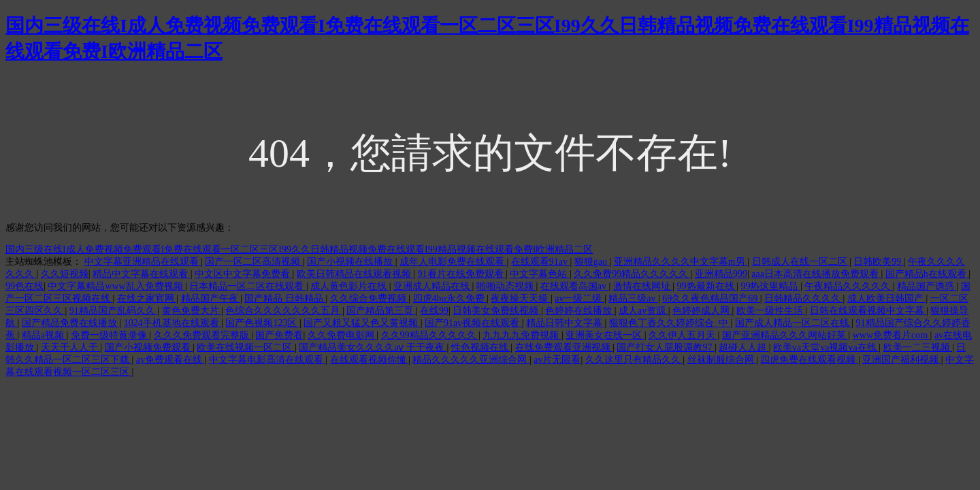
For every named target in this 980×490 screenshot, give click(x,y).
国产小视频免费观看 (149, 347)
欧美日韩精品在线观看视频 (355, 274)
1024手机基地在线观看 (173, 323)
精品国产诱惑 (927, 286)
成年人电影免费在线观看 (453, 262)
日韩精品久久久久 (804, 298)
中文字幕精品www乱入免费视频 (116, 286)
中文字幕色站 (540, 274)
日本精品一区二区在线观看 (248, 286)
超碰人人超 (744, 347)
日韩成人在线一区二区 (801, 262)
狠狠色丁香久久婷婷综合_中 (670, 323)
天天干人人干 (71, 347)
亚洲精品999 (721, 274)
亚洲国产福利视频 (902, 360)
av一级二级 (579, 298)
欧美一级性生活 (771, 311)
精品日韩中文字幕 (566, 323)
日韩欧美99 (879, 262)
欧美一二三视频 (918, 347)
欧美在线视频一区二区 (246, 347)
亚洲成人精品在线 (433, 286)
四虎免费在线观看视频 (809, 360)
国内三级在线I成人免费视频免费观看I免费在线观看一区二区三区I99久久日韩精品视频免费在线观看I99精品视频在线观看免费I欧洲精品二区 (299, 249)
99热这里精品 (770, 286)
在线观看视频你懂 (370, 360)
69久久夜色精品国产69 (711, 298)
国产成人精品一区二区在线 (794, 323)
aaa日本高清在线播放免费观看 (816, 274)
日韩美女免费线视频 (497, 311)
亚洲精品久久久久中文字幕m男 (681, 262)
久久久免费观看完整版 (203, 335)
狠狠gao (592, 262)
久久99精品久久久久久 (430, 335)
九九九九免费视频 (522, 335)
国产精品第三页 (381, 311)
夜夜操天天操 (521, 298)
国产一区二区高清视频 (254, 262)
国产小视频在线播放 (351, 262)
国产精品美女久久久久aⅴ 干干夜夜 (373, 347)
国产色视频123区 (262, 323)
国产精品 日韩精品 (285, 298)
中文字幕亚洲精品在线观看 (143, 262)
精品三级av (633, 298)
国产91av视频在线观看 (473, 323)
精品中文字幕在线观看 (142, 274)
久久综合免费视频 (370, 298)
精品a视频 (44, 335)
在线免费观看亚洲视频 (564, 347)
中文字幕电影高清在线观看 (267, 360)
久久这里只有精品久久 (634, 360)
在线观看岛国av (575, 286)
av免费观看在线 (170, 360)
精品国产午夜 (211, 298)
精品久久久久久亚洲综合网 (471, 360)
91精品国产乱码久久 (114, 311)
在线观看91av (541, 262)
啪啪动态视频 (506, 286)
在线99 (434, 311)
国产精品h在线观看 (927, 274)
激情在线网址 (643, 286)
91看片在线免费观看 (462, 274)
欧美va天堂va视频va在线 (826, 347)
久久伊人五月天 (683, 335)
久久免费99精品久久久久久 (632, 274)
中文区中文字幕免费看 (244, 274)
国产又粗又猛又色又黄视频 (362, 323)
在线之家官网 (147, 298)
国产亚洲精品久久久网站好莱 (785, 335)
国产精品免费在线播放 (71, 323)
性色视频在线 (481, 347)
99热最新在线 (707, 286)
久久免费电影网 (342, 335)
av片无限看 (557, 360)
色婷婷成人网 (702, 311)
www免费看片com (892, 335)
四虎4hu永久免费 (450, 298)
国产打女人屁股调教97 (666, 347)
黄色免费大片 (192, 311)
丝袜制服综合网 (722, 360)
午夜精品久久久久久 (849, 286)
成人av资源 (643, 311)
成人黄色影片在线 (350, 286)
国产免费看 (279, 335)
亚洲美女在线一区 (605, 335)
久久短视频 (65, 274)
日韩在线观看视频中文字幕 (868, 311)
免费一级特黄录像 (110, 335)
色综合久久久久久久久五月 (284, 311)
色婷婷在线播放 (580, 311)
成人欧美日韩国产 (887, 298)
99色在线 (24, 286)
